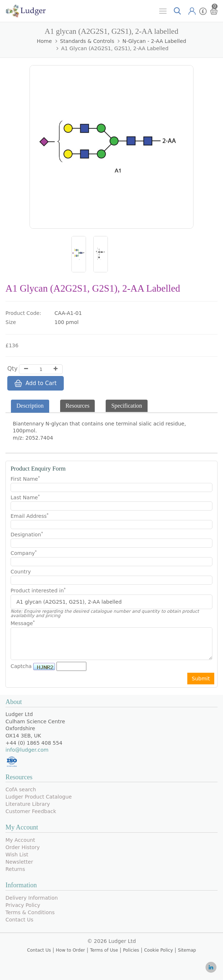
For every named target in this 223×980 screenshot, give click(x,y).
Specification (126, 406)
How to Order (70, 950)
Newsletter (19, 862)
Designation (27, 534)
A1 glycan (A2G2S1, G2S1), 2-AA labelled (115, 48)
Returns (15, 869)
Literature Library (28, 804)
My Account (20, 840)
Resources (78, 406)
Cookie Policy (158, 950)
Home (44, 41)
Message (23, 623)
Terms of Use (104, 950)
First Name (25, 479)
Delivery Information (32, 898)
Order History (23, 847)
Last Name (25, 497)
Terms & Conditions (30, 912)
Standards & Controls (87, 41)
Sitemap (187, 950)
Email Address (30, 516)
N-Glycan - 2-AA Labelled (154, 41)
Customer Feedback (31, 811)
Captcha (21, 666)
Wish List (17, 855)
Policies (131, 950)
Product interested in (38, 591)
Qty (12, 369)
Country (21, 572)
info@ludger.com (27, 750)
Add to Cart (36, 383)
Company (24, 553)
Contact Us (19, 920)
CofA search (21, 789)
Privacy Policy (23, 905)
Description (30, 406)
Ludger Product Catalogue (39, 797)
